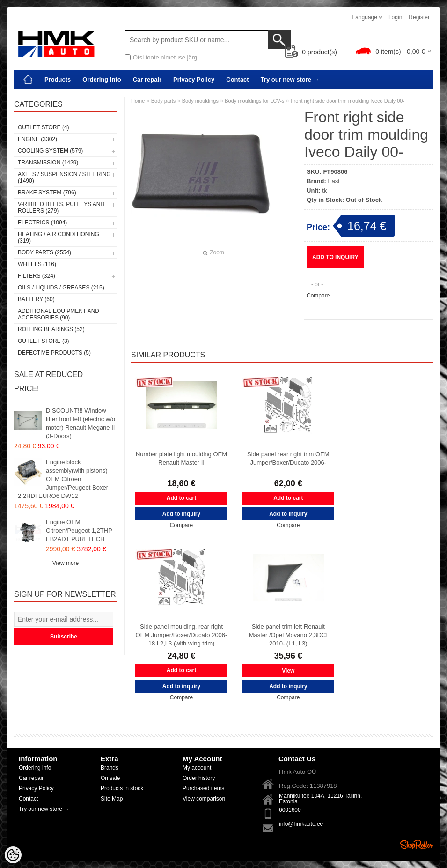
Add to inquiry (335, 257)
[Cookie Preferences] (13, 855)
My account (197, 768)
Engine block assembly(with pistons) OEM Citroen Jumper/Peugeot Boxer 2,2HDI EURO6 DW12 (63, 479)
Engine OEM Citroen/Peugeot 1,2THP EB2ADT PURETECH (79, 530)
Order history (199, 778)
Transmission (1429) (48, 163)
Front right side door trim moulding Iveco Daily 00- (348, 101)
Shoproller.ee (417, 845)
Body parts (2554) (44, 252)
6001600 (290, 810)
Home (138, 101)
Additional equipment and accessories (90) (59, 314)
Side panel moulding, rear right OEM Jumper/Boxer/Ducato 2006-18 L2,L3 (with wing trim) (182, 635)
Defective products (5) (54, 353)
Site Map (112, 799)
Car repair (147, 79)
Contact (237, 79)
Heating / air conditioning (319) (59, 237)
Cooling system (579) (50, 151)
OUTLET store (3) (44, 341)
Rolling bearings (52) (51, 329)
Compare (318, 296)
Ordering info (102, 79)
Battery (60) (36, 299)
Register (419, 17)
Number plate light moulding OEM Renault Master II (181, 458)
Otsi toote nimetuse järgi (166, 57)
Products (58, 79)
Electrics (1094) (42, 223)
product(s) (311, 52)
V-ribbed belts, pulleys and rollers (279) (61, 208)
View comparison (204, 799)
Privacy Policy (194, 79)
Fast (334, 181)
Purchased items (203, 788)
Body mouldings (200, 101)
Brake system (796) (47, 193)
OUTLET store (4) (44, 127)
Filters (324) (37, 276)
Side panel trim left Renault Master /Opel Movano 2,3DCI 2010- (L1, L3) (288, 635)
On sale (110, 778)
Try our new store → (290, 79)
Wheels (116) (37, 264)
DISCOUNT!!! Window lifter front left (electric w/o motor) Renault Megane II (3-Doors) (81, 423)
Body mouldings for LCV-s (254, 101)
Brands (110, 768)
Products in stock (122, 788)
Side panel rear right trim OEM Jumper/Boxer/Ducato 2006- (288, 458)
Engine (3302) (37, 139)
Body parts (164, 101)
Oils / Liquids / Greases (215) (61, 288)
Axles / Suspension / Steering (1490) (64, 178)
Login (395, 17)
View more (66, 563)
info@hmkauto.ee (301, 824)
